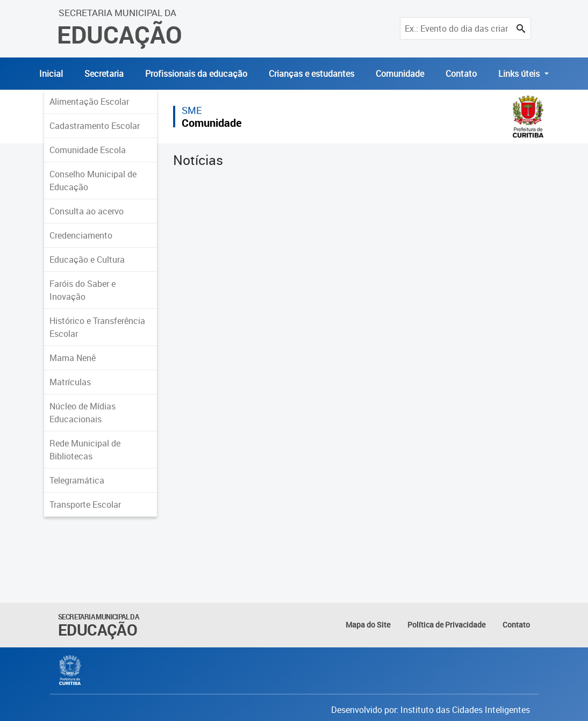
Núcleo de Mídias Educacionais (83, 413)
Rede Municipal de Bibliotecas (85, 450)
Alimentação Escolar (89, 102)
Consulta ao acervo (87, 211)
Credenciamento (81, 235)
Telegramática (77, 480)
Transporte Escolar (85, 504)
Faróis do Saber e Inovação (83, 290)
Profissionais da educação (196, 74)
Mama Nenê (73, 358)
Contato (461, 74)
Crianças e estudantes (311, 74)
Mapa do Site (368, 625)
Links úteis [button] (520, 74)
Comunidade (400, 74)
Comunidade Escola (88, 150)
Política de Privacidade (446, 625)
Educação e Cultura (87, 259)
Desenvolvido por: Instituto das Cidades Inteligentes (431, 710)
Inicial (51, 74)
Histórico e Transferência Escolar (97, 327)
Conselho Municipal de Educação (93, 181)
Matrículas (70, 382)
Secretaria (104, 74)
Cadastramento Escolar (95, 126)
